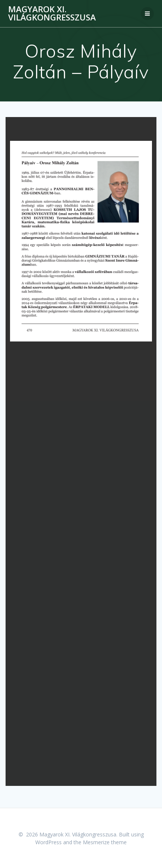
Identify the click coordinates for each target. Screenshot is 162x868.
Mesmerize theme (105, 842)
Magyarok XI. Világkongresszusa (52, 14)
